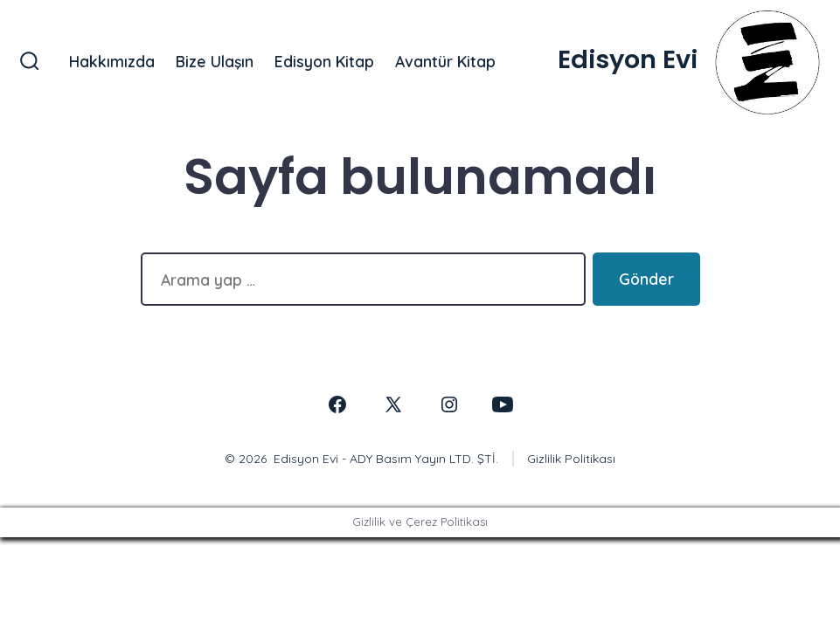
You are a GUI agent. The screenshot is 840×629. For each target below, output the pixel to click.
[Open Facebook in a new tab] (337, 404)
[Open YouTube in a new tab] (503, 404)
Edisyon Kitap (324, 61)
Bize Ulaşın (215, 61)
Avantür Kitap (445, 61)
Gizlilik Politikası (571, 459)
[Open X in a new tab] (393, 404)
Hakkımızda (112, 61)
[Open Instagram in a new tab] (449, 404)
